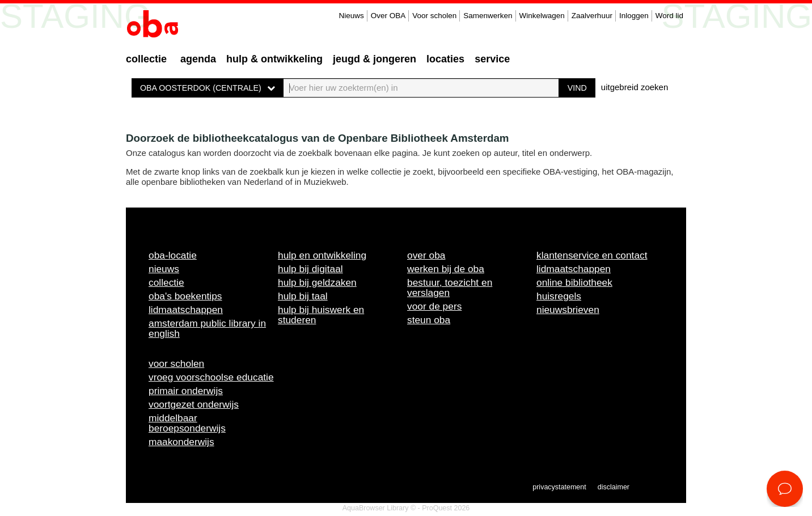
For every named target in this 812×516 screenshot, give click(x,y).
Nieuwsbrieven (568, 310)
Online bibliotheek (574, 282)
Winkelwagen (542, 16)
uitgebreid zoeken (635, 87)
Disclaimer (614, 487)
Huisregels (559, 296)
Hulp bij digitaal (310, 269)
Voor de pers (434, 306)
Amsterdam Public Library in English (207, 328)
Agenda (198, 59)
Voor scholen (434, 16)
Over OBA (388, 16)
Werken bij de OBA (446, 269)
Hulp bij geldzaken (317, 282)
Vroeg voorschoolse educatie (211, 377)
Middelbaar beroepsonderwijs (187, 423)
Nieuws (351, 16)
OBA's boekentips (185, 296)
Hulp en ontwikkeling (322, 255)
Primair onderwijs (186, 391)
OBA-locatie (173, 255)
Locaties (445, 59)
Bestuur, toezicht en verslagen (450, 287)
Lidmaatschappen (186, 310)
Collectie (146, 59)
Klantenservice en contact (592, 255)
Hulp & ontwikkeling (274, 59)
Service (492, 59)
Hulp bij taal (303, 296)
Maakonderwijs (181, 442)
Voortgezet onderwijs (194, 404)
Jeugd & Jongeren (375, 59)
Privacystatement (559, 487)
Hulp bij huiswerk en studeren (321, 315)
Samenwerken (488, 16)
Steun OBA (429, 320)
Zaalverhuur (592, 16)
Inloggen (634, 16)
